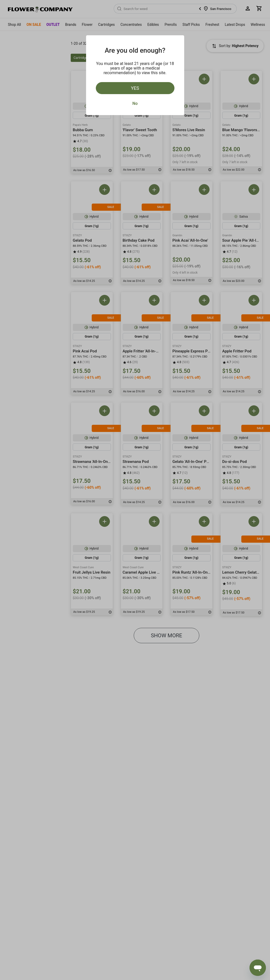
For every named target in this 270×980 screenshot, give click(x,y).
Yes (135, 88)
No (135, 103)
